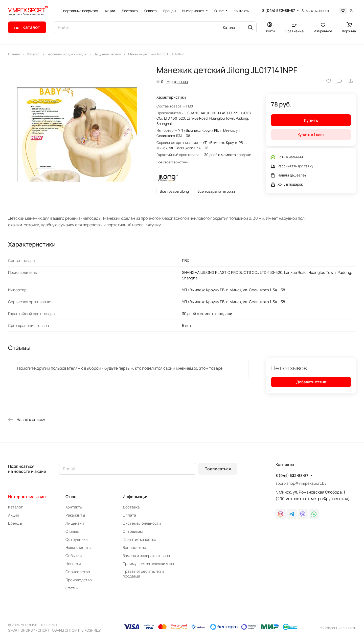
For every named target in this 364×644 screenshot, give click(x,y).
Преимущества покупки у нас (149, 564)
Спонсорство (78, 572)
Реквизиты (75, 515)
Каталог (15, 507)
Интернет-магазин (27, 497)
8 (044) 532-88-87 (279, 11)
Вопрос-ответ (135, 548)
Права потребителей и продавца (143, 574)
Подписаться (218, 469)
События (74, 556)
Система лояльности (142, 523)
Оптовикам (133, 531)
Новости (73, 564)
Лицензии (75, 523)
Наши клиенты (78, 548)
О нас (71, 497)
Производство (79, 580)
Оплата (129, 515)
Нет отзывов (177, 82)
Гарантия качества (139, 539)
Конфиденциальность (338, 628)
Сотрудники (77, 539)
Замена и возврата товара (146, 556)
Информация (135, 497)
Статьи (72, 588)
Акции (14, 515)
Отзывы (72, 531)
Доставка (131, 507)
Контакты (74, 507)
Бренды (15, 523)
